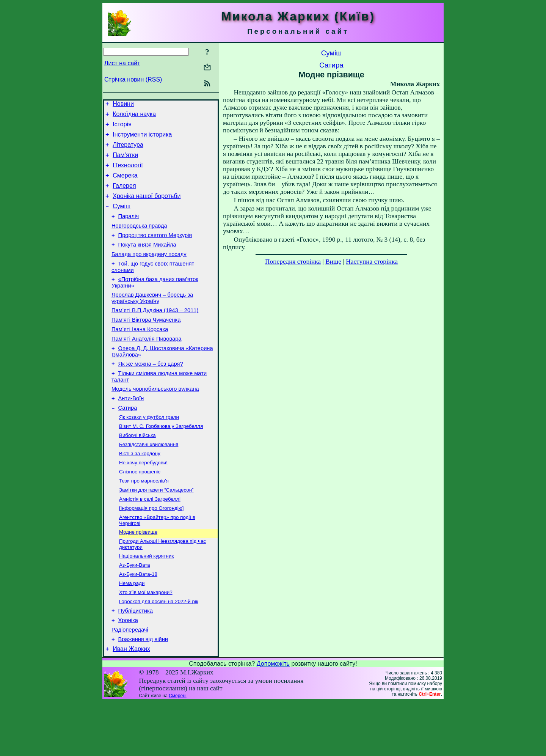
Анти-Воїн (131, 430)
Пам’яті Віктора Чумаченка (146, 344)
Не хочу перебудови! (143, 500)
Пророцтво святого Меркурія (155, 251)
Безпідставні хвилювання (149, 480)
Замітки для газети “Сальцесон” (156, 530)
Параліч (129, 230)
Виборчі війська (137, 471)
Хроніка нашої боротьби (147, 207)
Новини (123, 105)
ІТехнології (128, 173)
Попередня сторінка (293, 262)
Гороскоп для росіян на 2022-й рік (159, 650)
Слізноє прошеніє (140, 510)
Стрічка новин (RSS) (133, 79)
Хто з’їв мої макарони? (146, 640)
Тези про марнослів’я (144, 520)
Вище (333, 262)
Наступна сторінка (372, 262)
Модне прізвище (138, 575)
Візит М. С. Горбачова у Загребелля (161, 461)
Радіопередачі (130, 681)
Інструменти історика (142, 139)
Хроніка (128, 671)
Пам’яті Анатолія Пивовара (146, 365)
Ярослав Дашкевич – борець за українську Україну (152, 320)
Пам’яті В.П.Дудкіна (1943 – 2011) (155, 333)
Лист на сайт (122, 63)
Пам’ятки (125, 162)
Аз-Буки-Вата (135, 610)
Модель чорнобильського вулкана (155, 420)
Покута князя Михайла (147, 262)
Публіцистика (136, 660)
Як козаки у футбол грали (149, 451)
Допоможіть (273, 717)
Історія (122, 128)
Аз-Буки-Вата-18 (138, 620)
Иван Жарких (131, 703)
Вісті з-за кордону (140, 490)
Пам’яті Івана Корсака (140, 354)
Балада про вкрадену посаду (149, 272)
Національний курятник (146, 600)
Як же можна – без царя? (151, 392)
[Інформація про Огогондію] (151, 549)
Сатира (128, 441)
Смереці (177, 750)
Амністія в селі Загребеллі (150, 540)
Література (128, 150)
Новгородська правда (139, 240)
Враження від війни (143, 692)
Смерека (125, 185)
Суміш (122, 219)
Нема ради (132, 630)
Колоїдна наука (134, 116)
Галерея (124, 196)
